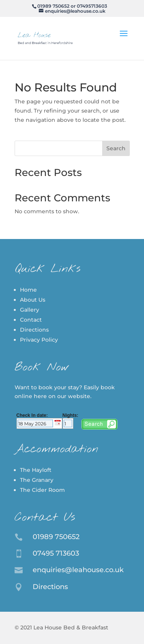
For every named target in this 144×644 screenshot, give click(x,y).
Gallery (30, 310)
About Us (33, 300)
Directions (34, 330)
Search (116, 148)
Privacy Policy (39, 340)
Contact (31, 320)
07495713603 (92, 6)
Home (28, 290)
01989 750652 (53, 6)
